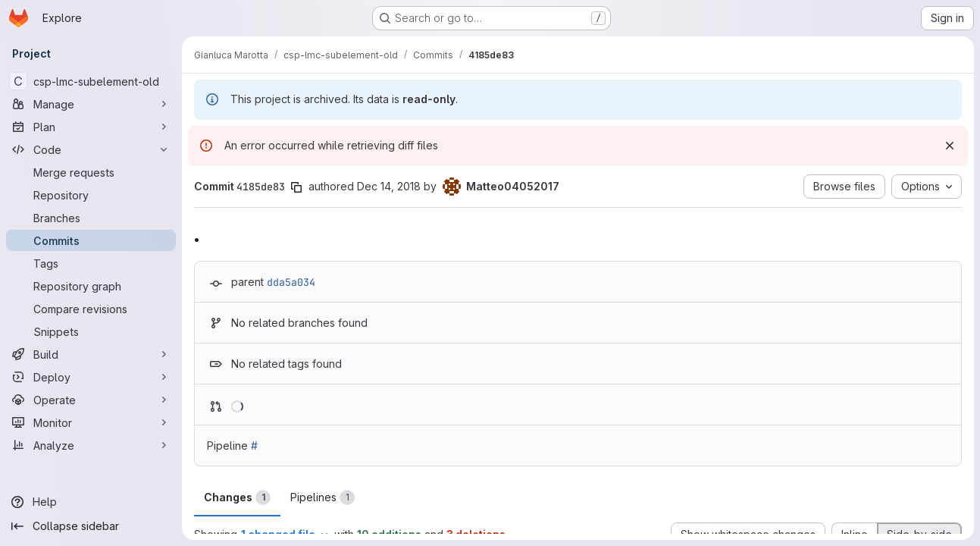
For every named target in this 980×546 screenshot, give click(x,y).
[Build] (91, 354)
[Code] (91, 149)
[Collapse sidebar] (91, 526)
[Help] (91, 502)
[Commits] (91, 240)
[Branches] (91, 218)
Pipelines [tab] (322, 497)
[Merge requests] (91, 172)
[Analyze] (91, 445)
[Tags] (91, 263)
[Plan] (91, 127)
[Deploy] (91, 377)
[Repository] (91, 195)
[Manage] (91, 104)
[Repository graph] (91, 286)
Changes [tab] (237, 497)
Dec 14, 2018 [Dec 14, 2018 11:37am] (389, 186)
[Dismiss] (950, 146)
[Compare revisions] (91, 309)
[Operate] (91, 400)
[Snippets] (91, 331)
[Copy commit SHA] (296, 187)
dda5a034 (291, 282)
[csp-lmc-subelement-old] (91, 81)
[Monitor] (91, 422)
